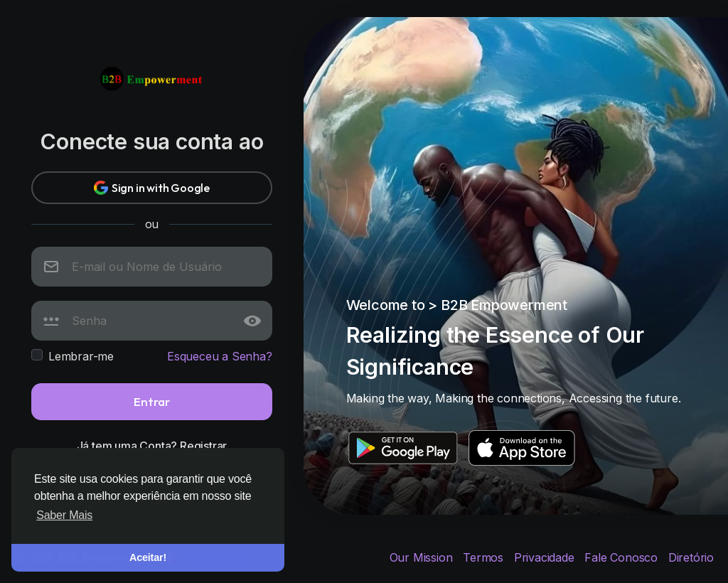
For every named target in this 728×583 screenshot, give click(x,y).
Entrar (152, 401)
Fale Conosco (622, 557)
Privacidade (546, 557)
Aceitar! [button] (148, 557)
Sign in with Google (152, 188)
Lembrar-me (81, 356)
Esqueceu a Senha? (220, 356)
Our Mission (423, 557)
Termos (485, 557)
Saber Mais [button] (64, 515)
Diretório (691, 557)
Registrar (203, 446)
